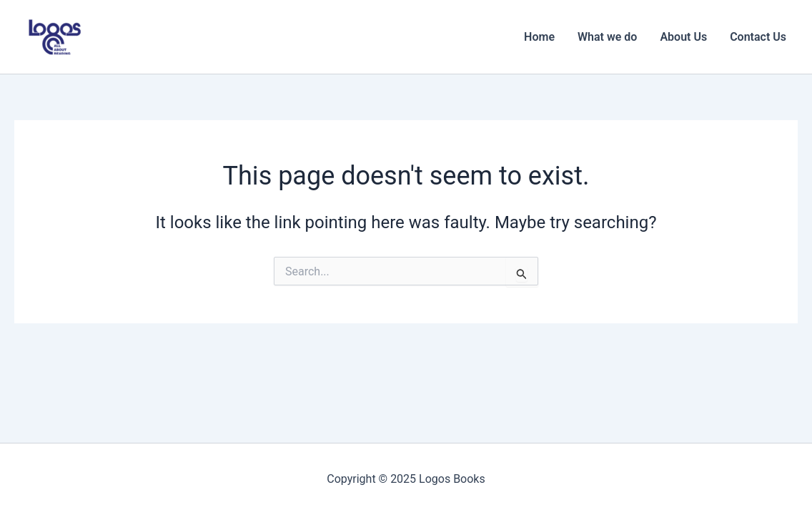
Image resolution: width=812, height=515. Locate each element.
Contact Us (758, 37)
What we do (607, 37)
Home (539, 37)
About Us (683, 37)
